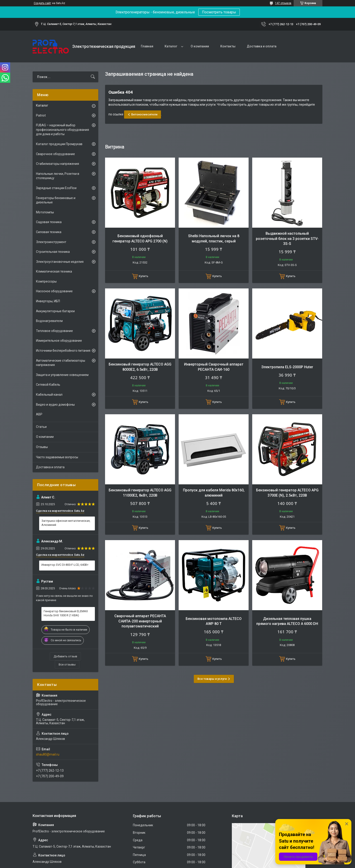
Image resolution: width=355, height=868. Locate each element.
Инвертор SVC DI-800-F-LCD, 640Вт (65, 565)
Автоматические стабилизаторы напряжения (61, 363)
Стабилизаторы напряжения (58, 164)
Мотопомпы (45, 212)
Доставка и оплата (262, 46)
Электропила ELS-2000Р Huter (287, 367)
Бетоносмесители (144, 114)
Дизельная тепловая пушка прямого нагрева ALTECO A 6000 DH (287, 621)
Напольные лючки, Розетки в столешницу (58, 176)
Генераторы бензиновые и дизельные (56, 200)
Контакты (228, 46)
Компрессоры (46, 281)
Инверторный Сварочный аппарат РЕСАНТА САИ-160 (214, 367)
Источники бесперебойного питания (63, 351)
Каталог (171, 46)
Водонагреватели (49, 321)
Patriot (41, 115)
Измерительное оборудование (59, 341)
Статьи (41, 427)
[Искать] (93, 77)
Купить (144, 276)
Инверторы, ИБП (48, 301)
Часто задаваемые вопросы (57, 457)
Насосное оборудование (54, 291)
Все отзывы (67, 664)
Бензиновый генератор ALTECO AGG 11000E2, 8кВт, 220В (140, 493)
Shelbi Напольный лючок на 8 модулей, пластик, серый (214, 238)
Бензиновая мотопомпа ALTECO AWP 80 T (214, 621)
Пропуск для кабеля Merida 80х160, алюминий (214, 493)
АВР (39, 414)
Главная (147, 46)
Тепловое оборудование (54, 331)
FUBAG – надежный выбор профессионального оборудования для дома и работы (62, 130)
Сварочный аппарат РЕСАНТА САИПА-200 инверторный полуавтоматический (140, 621)
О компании (200, 46)
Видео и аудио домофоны (55, 405)
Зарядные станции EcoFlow (56, 188)
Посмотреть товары (219, 12)
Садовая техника (49, 222)
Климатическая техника (54, 271)
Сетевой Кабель (48, 385)
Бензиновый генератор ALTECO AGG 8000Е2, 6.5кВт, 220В (140, 367)
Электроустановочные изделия (60, 262)
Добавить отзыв (65, 656)
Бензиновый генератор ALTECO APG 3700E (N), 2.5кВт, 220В (287, 493)
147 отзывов (283, 3)
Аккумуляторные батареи (55, 311)
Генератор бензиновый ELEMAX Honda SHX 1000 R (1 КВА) (66, 613)
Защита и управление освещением (62, 375)
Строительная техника (53, 252)
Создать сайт (42, 3)
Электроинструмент (51, 242)
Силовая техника (49, 232)
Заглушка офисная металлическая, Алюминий (66, 523)
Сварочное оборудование (55, 154)
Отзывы (42, 447)
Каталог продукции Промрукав (59, 144)
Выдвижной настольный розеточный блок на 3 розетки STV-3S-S (287, 239)
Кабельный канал (49, 395)
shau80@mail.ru (48, 754)
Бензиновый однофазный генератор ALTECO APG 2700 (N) (140, 238)
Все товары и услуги (212, 679)
